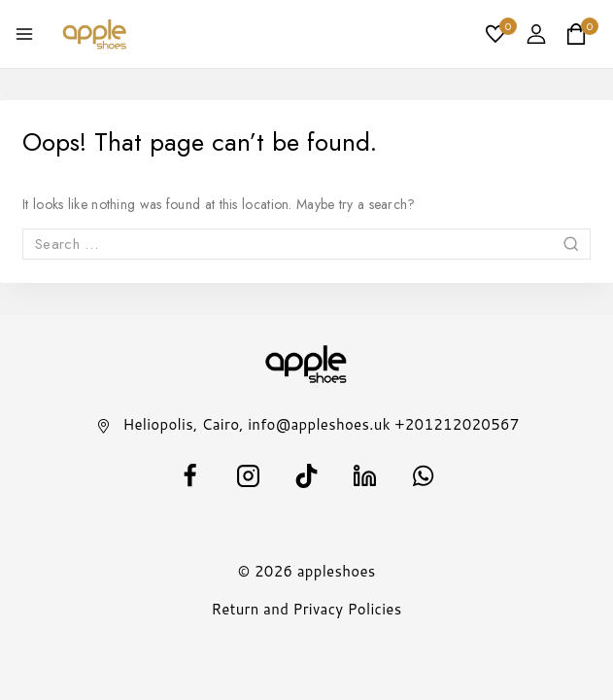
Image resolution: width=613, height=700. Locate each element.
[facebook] (190, 476)
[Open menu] (24, 34)
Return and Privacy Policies (307, 609)
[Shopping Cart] (582, 34)
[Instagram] (249, 476)
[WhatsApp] (424, 476)
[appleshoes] (95, 34)
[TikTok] (307, 476)
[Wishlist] (496, 34)
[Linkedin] (365, 476)
